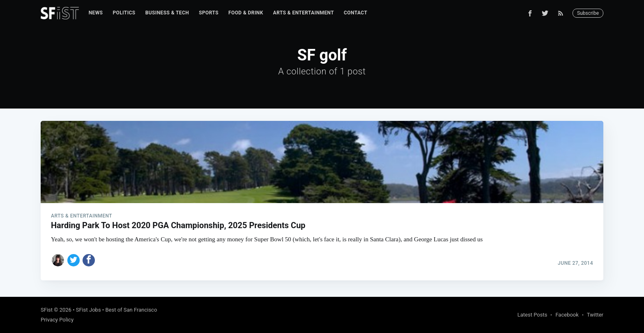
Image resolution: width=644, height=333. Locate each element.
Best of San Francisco (131, 310)
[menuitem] (96, 13)
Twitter (595, 315)
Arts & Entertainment (304, 13)
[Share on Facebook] (89, 260)
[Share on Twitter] (74, 260)
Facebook (567, 315)
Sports (209, 13)
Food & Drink (246, 13)
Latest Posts (532, 315)
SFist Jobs (89, 310)
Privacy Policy (57, 320)
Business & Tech (167, 13)
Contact (355, 13)
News (96, 13)
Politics (124, 13)
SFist (47, 310)
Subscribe (588, 13)
